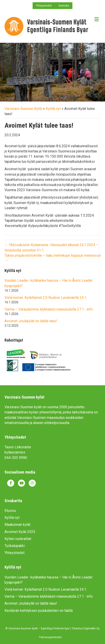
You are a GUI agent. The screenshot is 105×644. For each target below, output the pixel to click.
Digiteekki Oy (92, 628)
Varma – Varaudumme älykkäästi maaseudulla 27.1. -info (49, 309)
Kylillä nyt (53, 109)
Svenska (64, 6)
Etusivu (10, 511)
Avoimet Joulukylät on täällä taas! (31, 321)
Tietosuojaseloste (50, 637)
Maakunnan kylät (17, 525)
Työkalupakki (15, 546)
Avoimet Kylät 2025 (20, 532)
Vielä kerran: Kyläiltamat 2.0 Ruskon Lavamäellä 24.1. (46, 298)
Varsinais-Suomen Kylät (23, 109)
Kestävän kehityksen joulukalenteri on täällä (39, 611)
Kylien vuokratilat (18, 539)
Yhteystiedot (44, 6)
